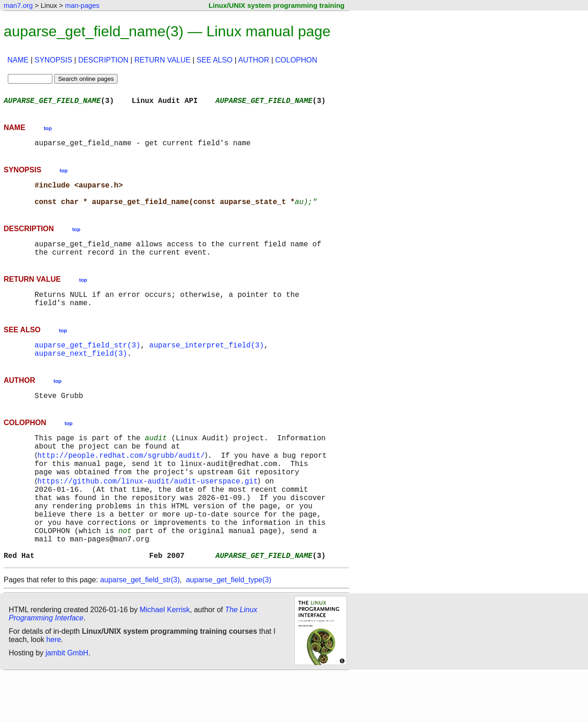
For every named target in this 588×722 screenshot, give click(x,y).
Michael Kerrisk (165, 657)
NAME (18, 60)
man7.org (18, 5)
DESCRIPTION (103, 60)
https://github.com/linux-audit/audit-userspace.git (149, 512)
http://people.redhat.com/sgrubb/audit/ (123, 482)
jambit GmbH (67, 701)
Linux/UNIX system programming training (277, 5)
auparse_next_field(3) (81, 373)
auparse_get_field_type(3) (229, 628)
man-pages (82, 5)
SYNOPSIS (53, 60)
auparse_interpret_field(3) (207, 363)
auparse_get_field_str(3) (87, 363)
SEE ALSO (215, 60)
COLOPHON (296, 60)
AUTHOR (254, 60)
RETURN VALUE (163, 60)
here (54, 687)
